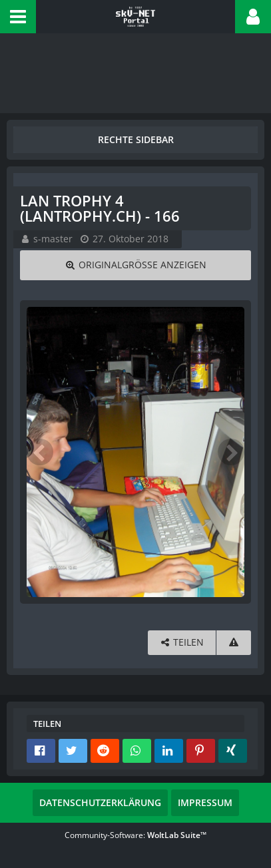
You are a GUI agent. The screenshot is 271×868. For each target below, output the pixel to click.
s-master (53, 239)
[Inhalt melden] (234, 643)
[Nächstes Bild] (231, 452)
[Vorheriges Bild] (40, 452)
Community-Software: (135, 835)
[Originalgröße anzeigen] (135, 265)
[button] (18, 17)
